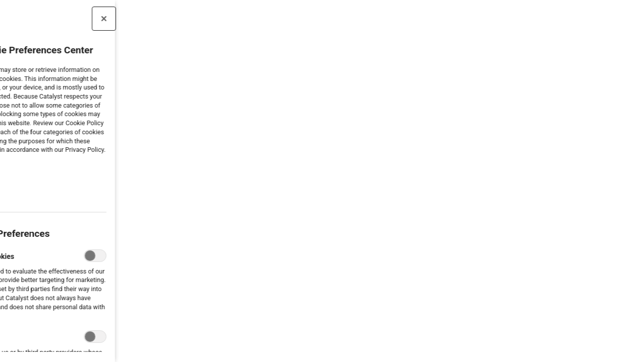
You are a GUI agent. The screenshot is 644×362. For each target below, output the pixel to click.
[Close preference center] (57, 19)
